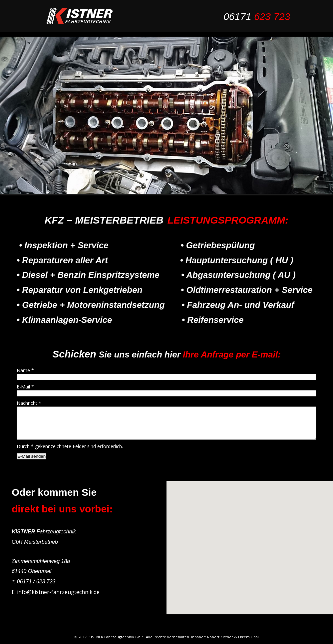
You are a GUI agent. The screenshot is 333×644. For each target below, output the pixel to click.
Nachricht (29, 403)
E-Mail (25, 387)
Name (25, 370)
